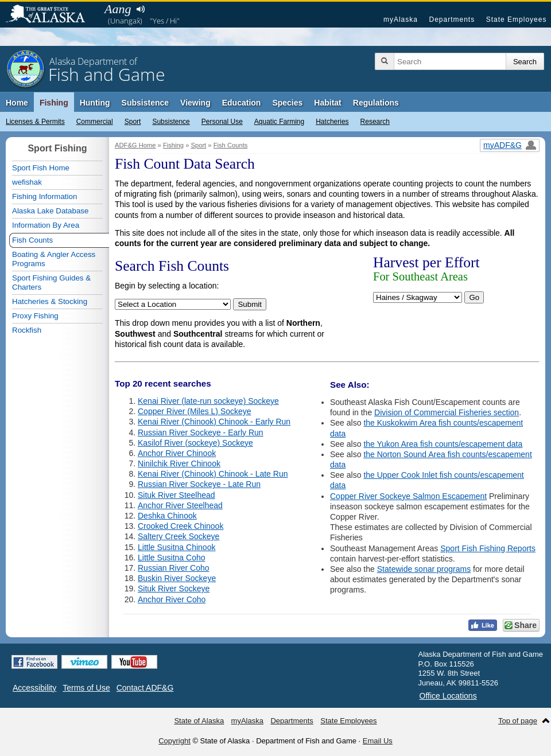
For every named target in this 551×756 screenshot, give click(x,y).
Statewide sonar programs (424, 569)
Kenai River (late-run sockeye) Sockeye (208, 401)
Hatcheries (332, 122)
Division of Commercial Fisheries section (447, 412)
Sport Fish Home (41, 168)
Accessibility (34, 688)
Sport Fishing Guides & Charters (51, 282)
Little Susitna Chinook (176, 547)
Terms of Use (86, 688)
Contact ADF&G (145, 688)
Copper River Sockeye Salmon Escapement (408, 496)
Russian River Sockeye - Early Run (201, 432)
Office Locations (448, 696)
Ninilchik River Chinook (179, 463)
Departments (452, 20)
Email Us (378, 741)
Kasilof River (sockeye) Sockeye (195, 443)
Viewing (195, 103)
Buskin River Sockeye (177, 578)
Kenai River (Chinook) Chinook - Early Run (214, 422)
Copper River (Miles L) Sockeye (195, 411)
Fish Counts (231, 145)
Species (287, 103)
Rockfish (27, 330)
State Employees (517, 20)
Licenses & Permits (35, 122)
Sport (133, 122)
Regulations (376, 103)
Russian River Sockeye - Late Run (199, 484)
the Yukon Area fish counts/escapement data (443, 444)
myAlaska (401, 20)
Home (17, 103)
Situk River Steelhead (176, 495)
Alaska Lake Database (50, 211)
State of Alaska (51, 15)
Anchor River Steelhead (180, 505)
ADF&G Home (135, 145)
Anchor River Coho (172, 599)
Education (242, 103)
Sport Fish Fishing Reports (488, 548)
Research (375, 122)
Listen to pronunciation (140, 9)
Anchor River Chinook (177, 453)
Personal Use (222, 122)
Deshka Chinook (167, 516)
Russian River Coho (174, 568)
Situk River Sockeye (174, 589)
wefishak (27, 182)
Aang (118, 9)
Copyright (174, 741)
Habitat (327, 103)
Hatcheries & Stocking (50, 301)
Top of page (518, 721)
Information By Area (46, 225)
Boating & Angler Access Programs (54, 259)
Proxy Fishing (35, 316)
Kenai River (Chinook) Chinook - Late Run (213, 474)
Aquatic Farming (279, 122)
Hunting (95, 103)
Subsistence (171, 122)
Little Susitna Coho (172, 558)
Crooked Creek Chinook (181, 526)
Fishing (54, 103)
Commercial (95, 122)
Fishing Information (44, 196)
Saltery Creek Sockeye (179, 536)
